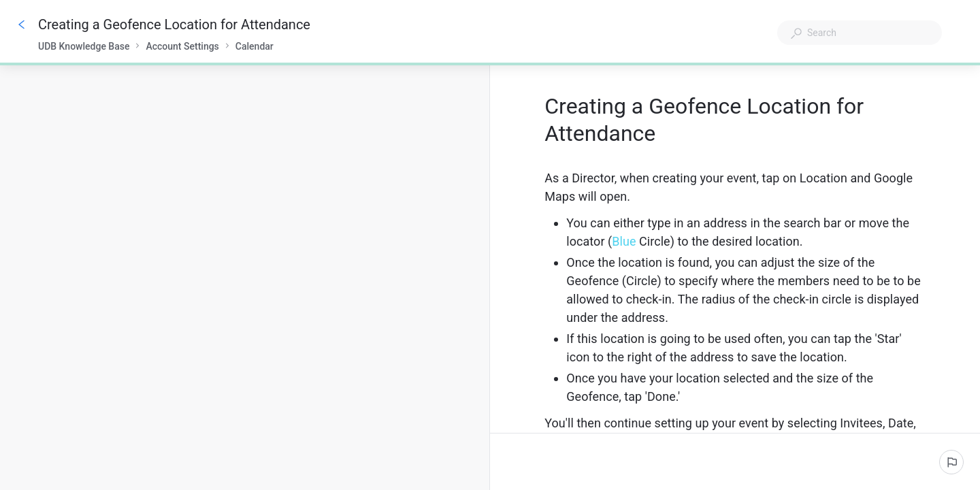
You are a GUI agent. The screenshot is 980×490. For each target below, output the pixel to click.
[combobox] (860, 33)
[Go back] (22, 24)
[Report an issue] (951, 462)
